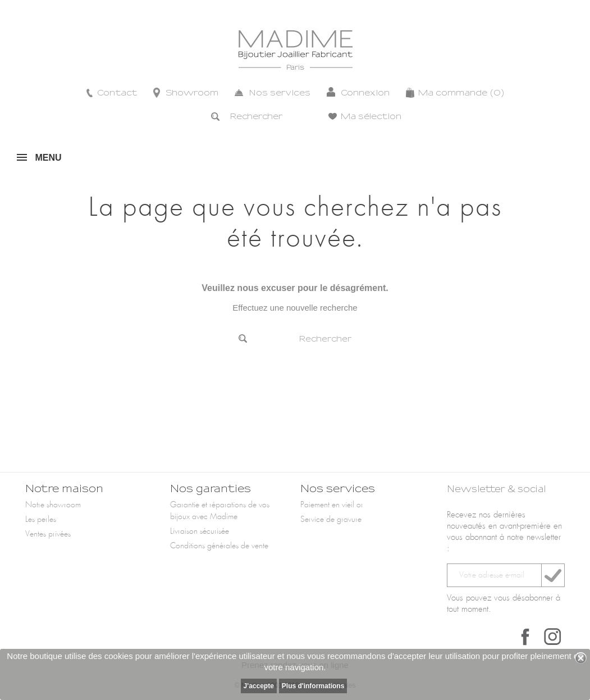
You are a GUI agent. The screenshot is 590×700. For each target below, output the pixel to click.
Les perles (41, 520)
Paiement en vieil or (332, 505)
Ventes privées (48, 534)
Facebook (525, 637)
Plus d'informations (313, 686)
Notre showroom (53, 505)
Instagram (552, 637)
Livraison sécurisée (200, 531)
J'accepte (259, 686)
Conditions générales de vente (219, 546)
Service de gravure (331, 520)
